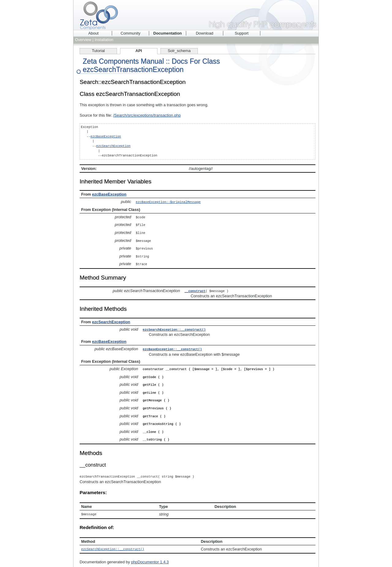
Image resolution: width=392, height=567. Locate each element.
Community (131, 33)
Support (242, 33)
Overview (83, 40)
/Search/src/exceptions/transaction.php (147, 115)
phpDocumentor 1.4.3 (150, 555)
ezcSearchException (113, 146)
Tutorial (98, 51)
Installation (104, 40)
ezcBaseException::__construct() (172, 346)
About (93, 33)
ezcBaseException (106, 137)
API (139, 51)
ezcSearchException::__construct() (174, 327)
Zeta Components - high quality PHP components (196, 15)
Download (205, 33)
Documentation (167, 33)
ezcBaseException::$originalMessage (168, 202)
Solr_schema (179, 51)
